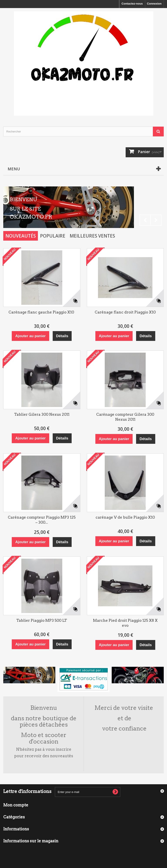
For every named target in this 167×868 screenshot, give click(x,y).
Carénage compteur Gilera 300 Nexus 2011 (125, 417)
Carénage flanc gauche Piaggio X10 (42, 312)
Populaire (53, 236)
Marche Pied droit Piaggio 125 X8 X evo (125, 623)
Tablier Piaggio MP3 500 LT (42, 620)
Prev (145, 220)
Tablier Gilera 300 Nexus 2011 (42, 414)
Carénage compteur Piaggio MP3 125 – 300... (42, 520)
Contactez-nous (132, 4)
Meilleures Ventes (92, 236)
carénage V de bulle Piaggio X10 (125, 517)
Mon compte (16, 805)
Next (156, 220)
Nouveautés (21, 236)
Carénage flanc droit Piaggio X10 (125, 312)
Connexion (154, 4)
